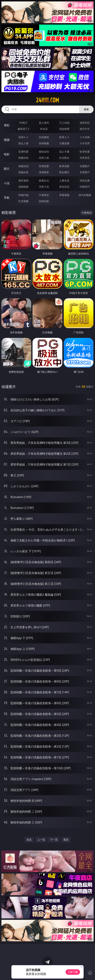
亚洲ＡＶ (23, 137)
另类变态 (85, 158)
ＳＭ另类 (85, 143)
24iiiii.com (47, 100)
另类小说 (44, 187)
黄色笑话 (64, 187)
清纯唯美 (44, 172)
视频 (7, 140)
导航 (7, 198)
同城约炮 (23, 195)
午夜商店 (44, 195)
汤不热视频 (85, 195)
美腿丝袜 (23, 172)
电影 (7, 154)
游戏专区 (85, 123)
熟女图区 (64, 172)
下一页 (54, 840)
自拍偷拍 (44, 137)
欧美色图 (64, 166)
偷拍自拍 (44, 152)
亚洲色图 (44, 166)
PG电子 (24, 123)
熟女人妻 (23, 143)
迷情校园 (23, 187)
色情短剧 (44, 201)
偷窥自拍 (23, 166)
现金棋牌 (64, 129)
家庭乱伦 (44, 181)
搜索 (86, 109)
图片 (7, 169)
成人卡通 (64, 152)
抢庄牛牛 (85, 129)
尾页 (66, 840)
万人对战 (64, 123)
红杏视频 (23, 201)
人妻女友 (64, 181)
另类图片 (85, 172)
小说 (7, 183)
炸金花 (44, 129)
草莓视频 (64, 195)
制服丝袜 (23, 158)
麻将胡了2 (23, 129)
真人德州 (44, 123)
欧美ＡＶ (64, 137)
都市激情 (23, 181)
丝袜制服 (44, 143)
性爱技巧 (85, 187)
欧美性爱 (85, 152)
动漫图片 (85, 166)
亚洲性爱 (23, 152)
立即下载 (73, 972)
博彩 (7, 125)
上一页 (41, 840)
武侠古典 (85, 181)
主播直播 (64, 143)
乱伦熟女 (64, 158)
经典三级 (44, 158)
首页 (29, 840)
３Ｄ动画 (85, 137)
